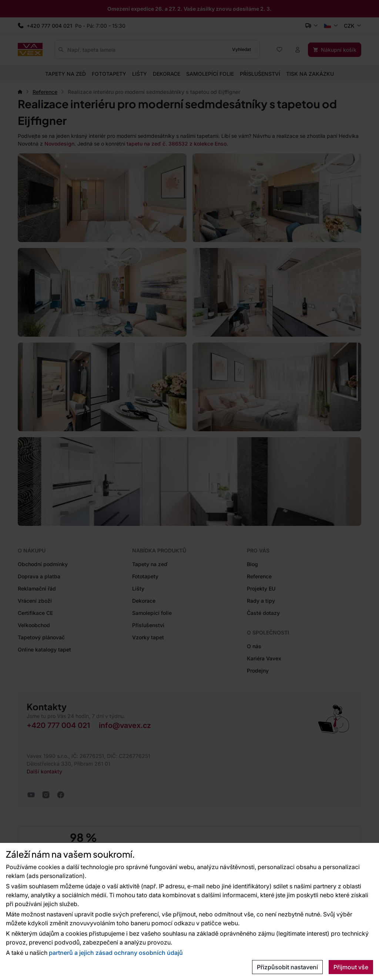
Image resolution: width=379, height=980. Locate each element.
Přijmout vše (351, 967)
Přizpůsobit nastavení (287, 967)
